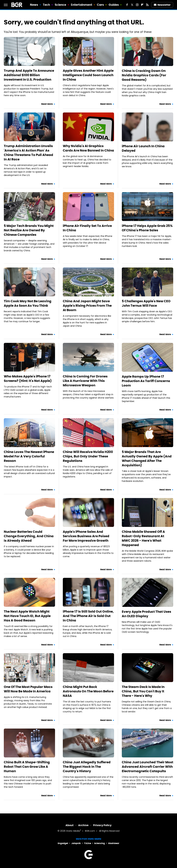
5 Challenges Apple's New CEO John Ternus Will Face (146, 303)
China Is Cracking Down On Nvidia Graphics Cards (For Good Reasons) (144, 75)
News (34, 5)
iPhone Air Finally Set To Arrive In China (87, 228)
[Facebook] (127, 5)
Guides (114, 5)
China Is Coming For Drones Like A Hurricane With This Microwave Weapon (85, 381)
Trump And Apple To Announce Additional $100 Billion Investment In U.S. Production (29, 75)
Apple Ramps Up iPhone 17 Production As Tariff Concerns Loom (146, 381)
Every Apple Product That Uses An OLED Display (146, 614)
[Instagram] (137, 5)
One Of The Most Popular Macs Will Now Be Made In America (28, 689)
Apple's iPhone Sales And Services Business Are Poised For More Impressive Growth (86, 536)
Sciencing (100, 843)
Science (61, 5)
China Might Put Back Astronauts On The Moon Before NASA (88, 691)
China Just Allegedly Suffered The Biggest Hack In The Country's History (87, 767)
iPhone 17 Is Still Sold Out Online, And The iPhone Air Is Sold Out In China (88, 616)
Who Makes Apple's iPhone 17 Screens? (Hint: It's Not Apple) (28, 379)
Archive (83, 825)
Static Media (73, 831)
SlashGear (114, 843)
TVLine (88, 843)
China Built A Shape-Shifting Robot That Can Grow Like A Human (27, 767)
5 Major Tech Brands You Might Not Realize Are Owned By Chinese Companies (29, 230)
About (70, 825)
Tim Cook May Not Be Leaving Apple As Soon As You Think (28, 303)
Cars (100, 5)
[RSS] (147, 5)
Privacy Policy (102, 825)
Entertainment (82, 5)
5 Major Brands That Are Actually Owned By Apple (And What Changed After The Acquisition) (147, 459)
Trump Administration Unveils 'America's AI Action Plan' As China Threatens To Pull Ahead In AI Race (28, 153)
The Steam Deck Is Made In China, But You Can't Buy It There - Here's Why (143, 691)
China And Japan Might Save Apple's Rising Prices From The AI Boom (87, 306)
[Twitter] (132, 5)
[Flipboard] (142, 5)
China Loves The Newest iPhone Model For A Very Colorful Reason (29, 456)
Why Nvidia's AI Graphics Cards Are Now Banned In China (88, 148)
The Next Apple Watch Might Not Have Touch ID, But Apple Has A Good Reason (27, 616)
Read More (47, 104)
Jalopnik (76, 843)
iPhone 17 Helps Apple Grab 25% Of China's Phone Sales (147, 228)
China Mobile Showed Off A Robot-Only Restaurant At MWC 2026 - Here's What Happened (143, 538)
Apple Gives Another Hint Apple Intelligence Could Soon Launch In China (88, 75)
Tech (46, 5)
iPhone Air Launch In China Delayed (143, 148)
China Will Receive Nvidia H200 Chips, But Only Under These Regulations (88, 456)
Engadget (63, 843)
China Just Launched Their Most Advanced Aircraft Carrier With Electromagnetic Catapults (147, 767)
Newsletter (162, 5)
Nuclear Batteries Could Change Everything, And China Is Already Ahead (29, 536)
